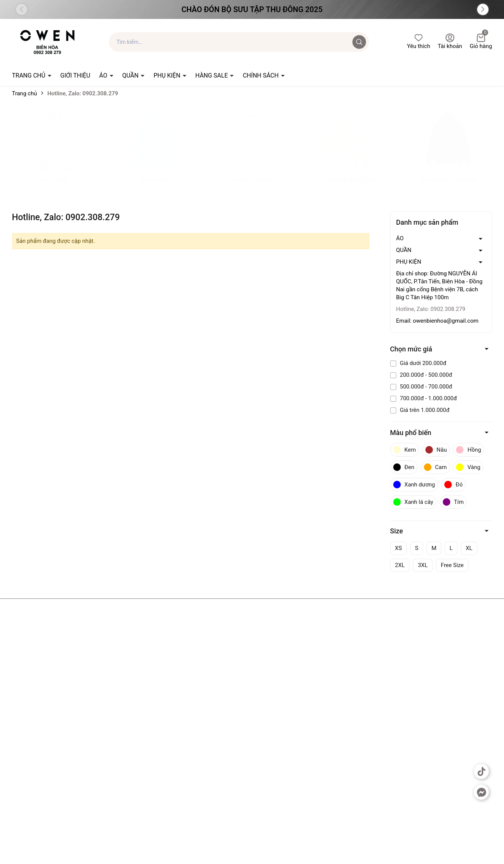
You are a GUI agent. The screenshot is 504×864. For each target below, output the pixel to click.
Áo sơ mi (154, 188)
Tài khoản (450, 41)
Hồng (468, 450)
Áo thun (55, 188)
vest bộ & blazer (350, 188)
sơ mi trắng (252, 188)
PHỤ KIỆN (168, 75)
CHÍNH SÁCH (261, 75)
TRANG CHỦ (29, 75)
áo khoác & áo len (448, 188)
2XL (400, 565)
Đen (404, 467)
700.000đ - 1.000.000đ (424, 398)
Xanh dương (414, 485)
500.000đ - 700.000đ (421, 387)
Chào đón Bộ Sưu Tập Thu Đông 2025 (252, 9)
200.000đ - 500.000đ (421, 375)
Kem (405, 450)
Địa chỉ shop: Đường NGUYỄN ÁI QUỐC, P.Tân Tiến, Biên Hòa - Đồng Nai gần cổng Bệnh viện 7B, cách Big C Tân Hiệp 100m (440, 285)
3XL (423, 565)
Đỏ (454, 485)
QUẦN (131, 75)
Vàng (468, 467)
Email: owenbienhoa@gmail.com (437, 321)
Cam (435, 467)
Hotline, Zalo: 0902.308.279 (431, 309)
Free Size (452, 565)
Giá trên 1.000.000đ (420, 410)
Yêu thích (418, 41)
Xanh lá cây (413, 502)
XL (469, 548)
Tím (453, 502)
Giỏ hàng (481, 41)
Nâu (436, 450)
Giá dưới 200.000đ (418, 363)
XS (399, 548)
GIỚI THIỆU (75, 75)
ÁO (104, 75)
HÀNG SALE (212, 75)
